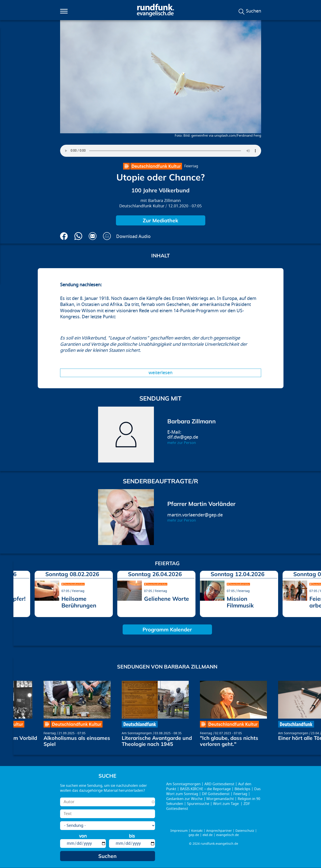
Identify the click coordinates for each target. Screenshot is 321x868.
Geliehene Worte (167, 599)
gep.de (194, 835)
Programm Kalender (167, 629)
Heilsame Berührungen (79, 602)
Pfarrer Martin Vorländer (201, 504)
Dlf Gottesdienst (216, 794)
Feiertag (191, 166)
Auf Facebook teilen (64, 236)
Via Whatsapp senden (78, 236)
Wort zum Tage (226, 804)
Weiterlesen (160, 373)
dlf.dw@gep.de (183, 437)
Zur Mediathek (160, 220)
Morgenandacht (220, 799)
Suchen (254, 11)
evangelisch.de (228, 835)
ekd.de (208, 835)
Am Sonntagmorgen (137, 733)
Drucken (107, 236)
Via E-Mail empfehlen (93, 236)
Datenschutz (245, 831)
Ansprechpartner (219, 831)
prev (19, 593)
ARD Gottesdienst (219, 784)
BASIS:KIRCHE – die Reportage (205, 789)
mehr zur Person (182, 443)
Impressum (179, 831)
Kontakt (197, 831)
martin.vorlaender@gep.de (195, 515)
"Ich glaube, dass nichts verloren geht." (229, 741)
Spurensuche (198, 804)
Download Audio (133, 237)
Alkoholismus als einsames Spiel (77, 741)
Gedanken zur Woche (184, 799)
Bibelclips (242, 789)
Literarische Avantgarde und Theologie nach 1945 (157, 741)
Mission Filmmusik (240, 602)
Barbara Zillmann (164, 201)
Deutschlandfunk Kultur (142, 206)
